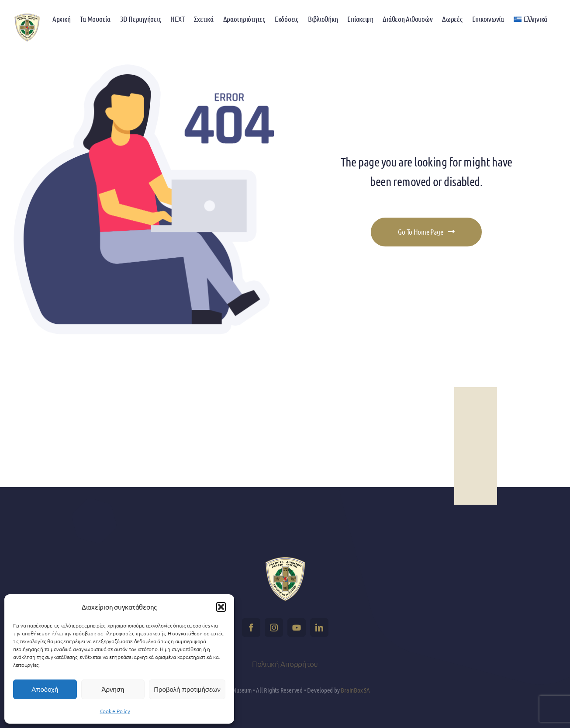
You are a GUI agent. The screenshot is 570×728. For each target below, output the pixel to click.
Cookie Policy (115, 711)
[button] (221, 607)
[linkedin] (319, 627)
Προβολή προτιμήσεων (187, 689)
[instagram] (274, 627)
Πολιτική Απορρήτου (285, 664)
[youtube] (297, 627)
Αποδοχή (45, 689)
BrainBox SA (355, 690)
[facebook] (251, 627)
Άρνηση (113, 689)
